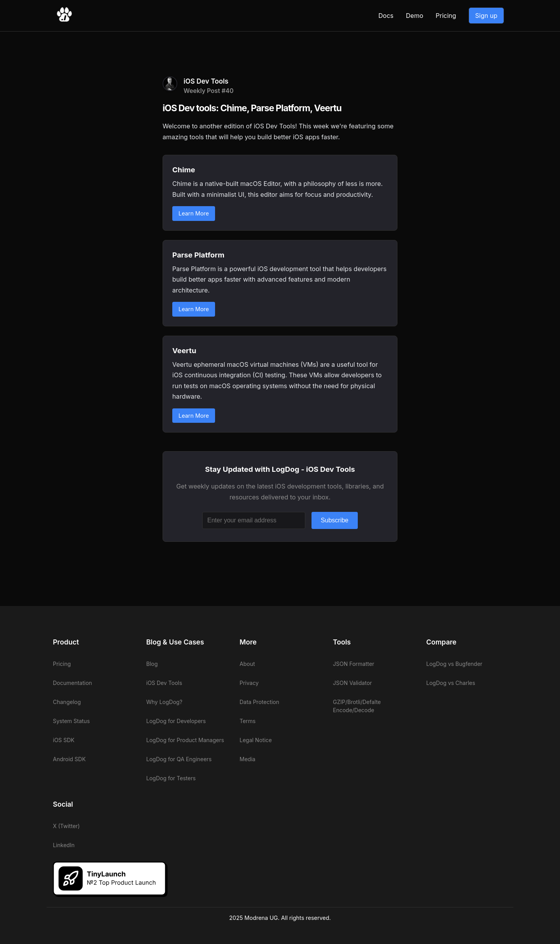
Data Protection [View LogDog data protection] (259, 702)
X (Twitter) (66, 826)
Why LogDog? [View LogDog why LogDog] (164, 702)
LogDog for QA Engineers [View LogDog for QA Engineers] (179, 759)
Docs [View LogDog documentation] (386, 16)
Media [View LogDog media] (248, 759)
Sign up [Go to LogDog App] (486, 16)
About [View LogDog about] (247, 664)
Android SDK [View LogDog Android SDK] (69, 759)
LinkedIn (64, 845)
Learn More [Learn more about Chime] (194, 213)
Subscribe (335, 520)
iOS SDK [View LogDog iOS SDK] (64, 740)
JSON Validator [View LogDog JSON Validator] (352, 683)
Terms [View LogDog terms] (248, 721)
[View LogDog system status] (93, 721)
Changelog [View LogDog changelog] (67, 702)
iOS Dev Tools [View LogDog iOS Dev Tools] (164, 683)
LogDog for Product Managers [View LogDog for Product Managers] (185, 740)
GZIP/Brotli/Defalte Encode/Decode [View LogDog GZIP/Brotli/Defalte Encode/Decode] (357, 706)
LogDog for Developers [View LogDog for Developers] (176, 721)
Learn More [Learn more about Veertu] (194, 416)
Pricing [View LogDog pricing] (446, 16)
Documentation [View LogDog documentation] (73, 683)
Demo (415, 16)
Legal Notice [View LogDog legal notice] (256, 740)
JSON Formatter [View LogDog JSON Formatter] (353, 664)
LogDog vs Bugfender (454, 664)
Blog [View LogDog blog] (152, 664)
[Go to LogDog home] (64, 20)
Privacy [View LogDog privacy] (249, 683)
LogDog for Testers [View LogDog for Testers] (171, 778)
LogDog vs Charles (451, 683)
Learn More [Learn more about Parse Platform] (194, 309)
